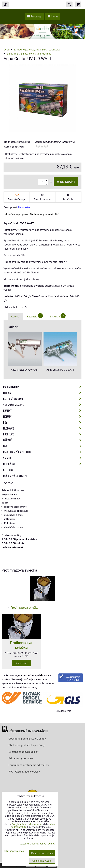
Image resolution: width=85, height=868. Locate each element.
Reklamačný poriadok (21, 758)
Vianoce (43, 458)
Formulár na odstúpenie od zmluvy (28, 765)
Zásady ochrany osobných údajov (38, 844)
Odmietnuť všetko (42, 861)
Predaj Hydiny (43, 387)
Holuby (43, 416)
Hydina (43, 393)
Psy (43, 422)
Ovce (43, 446)
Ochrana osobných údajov (23, 752)
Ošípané (43, 440)
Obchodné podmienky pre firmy (26, 745)
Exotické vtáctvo (43, 399)
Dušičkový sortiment (15, 476)
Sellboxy (8, 470)
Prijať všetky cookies (42, 853)
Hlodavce (43, 428)
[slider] (42, 146)
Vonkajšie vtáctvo (43, 405)
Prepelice (43, 434)
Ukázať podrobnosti (15, 851)
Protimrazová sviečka (24, 608)
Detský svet (43, 464)
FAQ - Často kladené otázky (24, 771)
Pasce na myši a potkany (43, 452)
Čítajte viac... (22, 663)
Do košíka (66, 182)
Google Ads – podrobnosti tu (27, 824)
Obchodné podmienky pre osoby (27, 738)
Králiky (43, 411)
